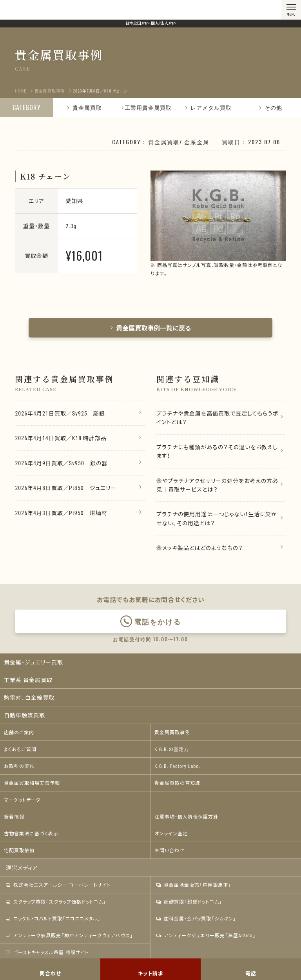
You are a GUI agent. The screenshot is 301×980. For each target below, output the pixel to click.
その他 (270, 107)
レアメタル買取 (208, 107)
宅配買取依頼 (19, 850)
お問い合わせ (170, 850)
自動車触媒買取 (24, 715)
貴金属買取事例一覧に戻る (150, 328)
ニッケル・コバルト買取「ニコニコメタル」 (53, 918)
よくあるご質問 (20, 749)
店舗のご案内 (19, 732)
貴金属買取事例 (172, 732)
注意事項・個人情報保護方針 (186, 817)
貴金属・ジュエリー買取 (34, 662)
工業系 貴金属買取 (28, 680)
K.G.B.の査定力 (172, 749)
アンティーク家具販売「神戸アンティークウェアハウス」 (70, 935)
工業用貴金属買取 (148, 107)
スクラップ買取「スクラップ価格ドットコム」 (56, 902)
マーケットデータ (22, 800)
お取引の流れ (19, 766)
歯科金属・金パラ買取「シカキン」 (196, 918)
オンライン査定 (171, 833)
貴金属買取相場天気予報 (32, 783)
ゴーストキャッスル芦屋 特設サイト (47, 952)
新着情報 (14, 817)
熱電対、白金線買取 (29, 697)
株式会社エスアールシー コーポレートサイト (58, 885)
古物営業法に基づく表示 (31, 833)
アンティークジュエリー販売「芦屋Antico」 (206, 935)
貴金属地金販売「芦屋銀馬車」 (194, 885)
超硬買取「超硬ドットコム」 (189, 902)
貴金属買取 (84, 107)
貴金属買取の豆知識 (177, 783)
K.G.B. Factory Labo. (177, 766)
